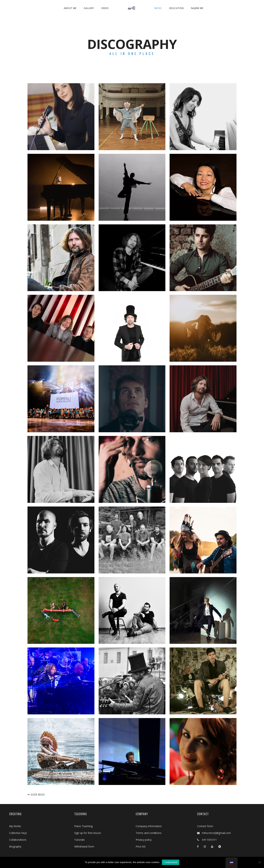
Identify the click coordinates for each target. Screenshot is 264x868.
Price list (141, 846)
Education (177, 8)
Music (158, 8)
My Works (15, 826)
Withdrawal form (84, 846)
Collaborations (18, 840)
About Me (70, 8)
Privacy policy (144, 840)
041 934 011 (208, 840)
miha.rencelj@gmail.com (215, 833)
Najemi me (197, 8)
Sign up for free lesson (88, 833)
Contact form (205, 826)
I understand (171, 862)
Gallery (89, 8)
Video (105, 8)
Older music (36, 794)
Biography (15, 846)
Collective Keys (18, 833)
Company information (149, 826)
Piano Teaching (83, 826)
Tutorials (79, 840)
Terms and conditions (149, 833)
